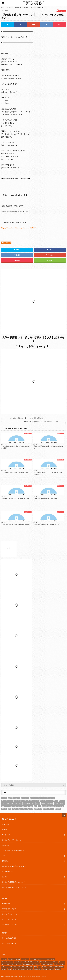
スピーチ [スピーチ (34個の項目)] (17, 801)
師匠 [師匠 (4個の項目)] (19, 806)
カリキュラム (6, 835)
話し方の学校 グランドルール (12, 840)
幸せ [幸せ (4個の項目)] (23, 806)
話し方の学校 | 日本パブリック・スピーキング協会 (23, 977)
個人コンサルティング (9, 919)
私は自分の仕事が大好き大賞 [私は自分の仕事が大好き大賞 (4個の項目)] (55, 806)
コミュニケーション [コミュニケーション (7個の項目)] (7, 801)
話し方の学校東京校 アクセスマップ (13, 882)
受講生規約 (5, 861)
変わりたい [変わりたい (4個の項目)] (5, 806)
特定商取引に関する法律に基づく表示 (14, 866)
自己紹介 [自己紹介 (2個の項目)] (4, 809)
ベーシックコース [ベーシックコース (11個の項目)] (53, 801)
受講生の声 (5, 845)
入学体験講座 (6, 904)
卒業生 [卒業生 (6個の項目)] (38, 803)
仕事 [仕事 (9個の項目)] (16, 803)
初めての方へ (6, 824)
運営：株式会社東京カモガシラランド (14, 887)
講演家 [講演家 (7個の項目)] (45, 809)
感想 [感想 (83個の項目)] (27, 806)
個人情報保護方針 (8, 871)
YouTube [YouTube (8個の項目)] (4, 798)
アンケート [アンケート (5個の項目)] (41, 798)
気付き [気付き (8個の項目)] (44, 806)
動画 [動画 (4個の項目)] (33, 803)
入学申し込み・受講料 (9, 909)
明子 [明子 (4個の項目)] (39, 806)
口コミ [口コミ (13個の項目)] (56, 803)
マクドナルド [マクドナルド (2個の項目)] (6, 803)
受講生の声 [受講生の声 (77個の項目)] (50, 803)
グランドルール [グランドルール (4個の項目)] (50, 798)
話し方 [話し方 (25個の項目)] (14, 809)
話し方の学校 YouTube (9, 943)
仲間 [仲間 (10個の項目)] (20, 803)
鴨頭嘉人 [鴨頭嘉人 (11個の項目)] (58, 809)
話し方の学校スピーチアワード (12, 914)
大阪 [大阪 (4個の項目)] (15, 806)
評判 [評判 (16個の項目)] (10, 809)
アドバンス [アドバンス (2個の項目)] (33, 798)
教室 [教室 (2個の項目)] (35, 806)
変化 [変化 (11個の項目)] (11, 806)
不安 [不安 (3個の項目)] (12, 803)
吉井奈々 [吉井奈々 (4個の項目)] (62, 803)
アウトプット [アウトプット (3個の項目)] (25, 798)
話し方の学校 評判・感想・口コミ (13, 850)
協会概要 (5, 877)
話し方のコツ (7, 243)
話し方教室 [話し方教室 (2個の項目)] (30, 809)
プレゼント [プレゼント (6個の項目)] (43, 801)
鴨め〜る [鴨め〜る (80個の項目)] (51, 809)
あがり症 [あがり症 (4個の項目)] (11, 798)
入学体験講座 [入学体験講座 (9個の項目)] (27, 803)
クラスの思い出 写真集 (9, 938)
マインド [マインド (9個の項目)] (62, 801)
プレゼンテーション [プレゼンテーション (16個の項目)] (33, 801)
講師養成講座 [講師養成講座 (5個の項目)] (38, 809)
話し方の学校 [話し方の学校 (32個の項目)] (21, 809)
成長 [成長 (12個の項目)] (31, 806)
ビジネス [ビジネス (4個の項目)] (24, 801)
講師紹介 (5, 829)
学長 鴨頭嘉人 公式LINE (9, 925)
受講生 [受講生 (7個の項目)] (43, 803)
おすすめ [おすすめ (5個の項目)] (17, 798)
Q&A (3, 856)
